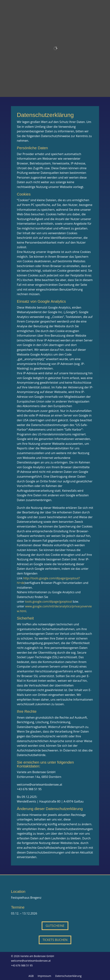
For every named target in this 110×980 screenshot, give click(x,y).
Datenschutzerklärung (68, 976)
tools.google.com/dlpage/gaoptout (49, 602)
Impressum (44, 976)
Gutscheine (55, 926)
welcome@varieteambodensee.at (31, 961)
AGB (31, 976)
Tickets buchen (55, 940)
